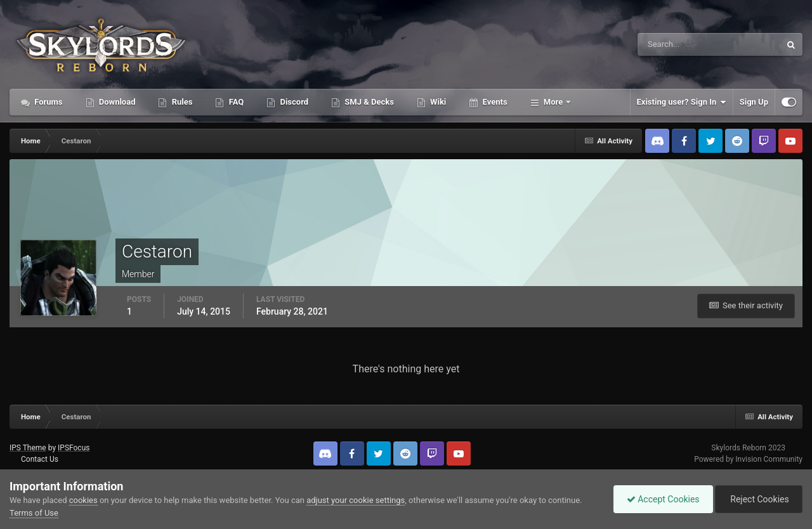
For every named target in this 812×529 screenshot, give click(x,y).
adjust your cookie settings (356, 500)
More (553, 102)
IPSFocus (74, 448)
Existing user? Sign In (682, 102)
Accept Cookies (663, 499)
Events (494, 102)
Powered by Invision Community (748, 459)
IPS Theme (28, 448)
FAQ (235, 102)
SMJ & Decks (368, 102)
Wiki (437, 102)
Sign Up (754, 102)
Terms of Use (34, 513)
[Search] (670, 44)
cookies (83, 500)
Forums (48, 102)
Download (116, 102)
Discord (293, 102)
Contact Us (40, 459)
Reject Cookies (759, 499)
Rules (181, 102)
